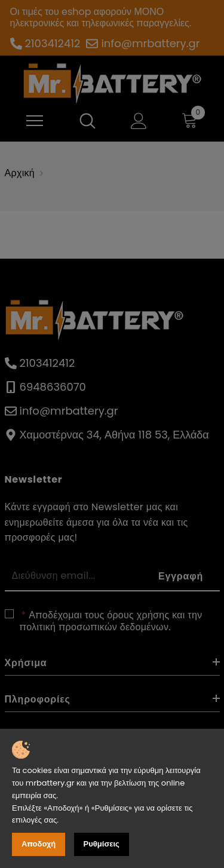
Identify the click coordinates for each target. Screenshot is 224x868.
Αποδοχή (39, 844)
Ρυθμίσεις (102, 844)
